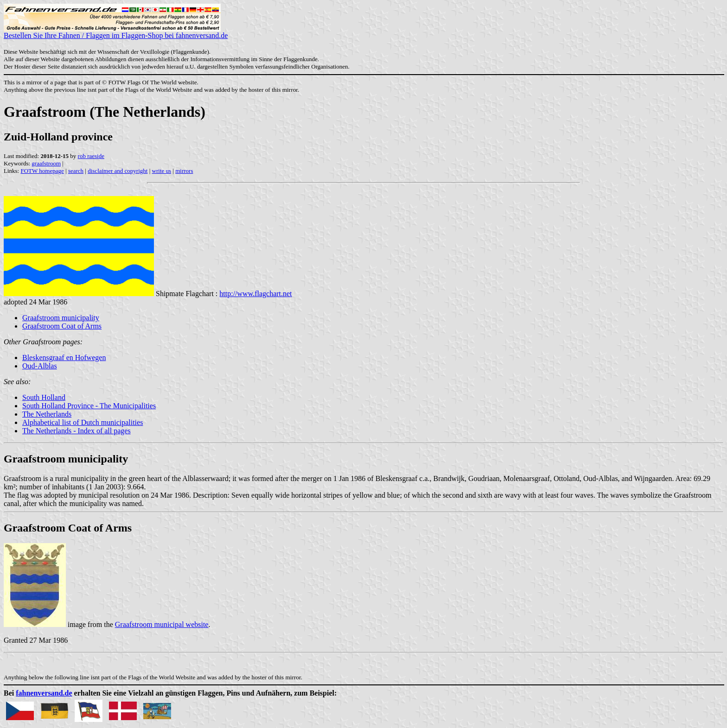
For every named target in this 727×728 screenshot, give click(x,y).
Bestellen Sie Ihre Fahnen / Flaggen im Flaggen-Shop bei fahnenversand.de (116, 32)
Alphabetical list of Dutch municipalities (83, 422)
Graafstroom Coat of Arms (62, 326)
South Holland (44, 397)
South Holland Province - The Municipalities (89, 406)
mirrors (184, 171)
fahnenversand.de (44, 693)
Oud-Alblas (40, 366)
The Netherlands (47, 414)
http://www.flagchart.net (255, 294)
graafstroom (46, 163)
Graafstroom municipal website (162, 624)
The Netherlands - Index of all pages (77, 431)
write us (162, 171)
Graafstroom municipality (61, 318)
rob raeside (91, 156)
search (76, 171)
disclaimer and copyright (118, 171)
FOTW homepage (42, 171)
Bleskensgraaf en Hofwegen (64, 358)
